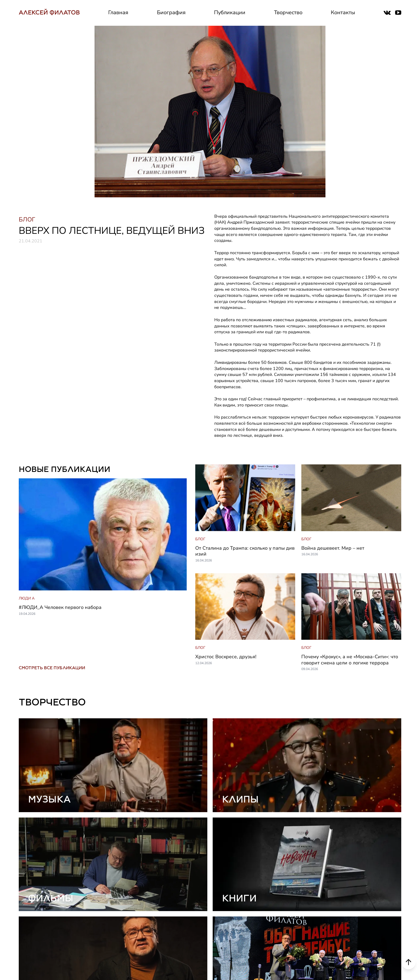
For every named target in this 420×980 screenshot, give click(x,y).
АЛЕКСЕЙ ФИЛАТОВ (49, 12)
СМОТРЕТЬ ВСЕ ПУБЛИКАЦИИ (52, 668)
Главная (118, 12)
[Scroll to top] (408, 963)
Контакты (343, 12)
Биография (171, 12)
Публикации (230, 12)
